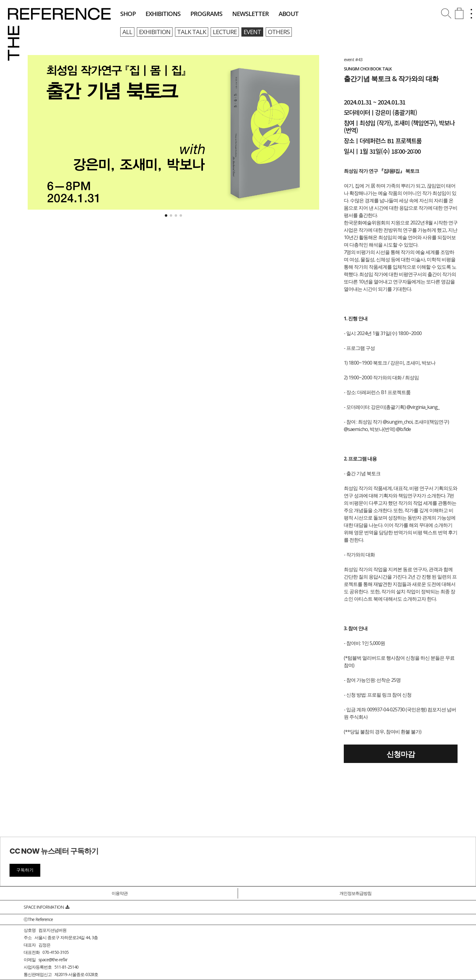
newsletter (250, 14)
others (279, 32)
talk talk (192, 32)
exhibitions (163, 14)
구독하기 (25, 870)
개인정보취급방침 (355, 893)
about (289, 14)
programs (206, 14)
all (127, 32)
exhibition (155, 32)
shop (128, 14)
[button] (166, 215)
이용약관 (120, 893)
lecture (225, 32)
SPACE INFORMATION (46, 907)
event (252, 32)
